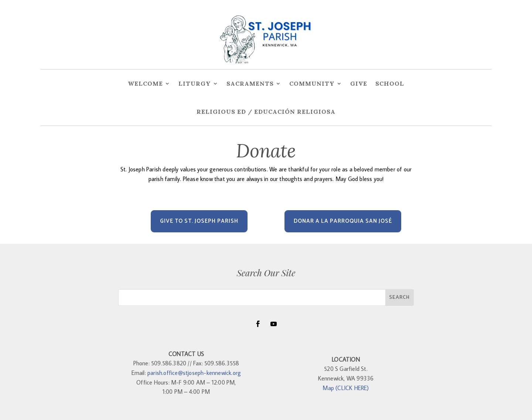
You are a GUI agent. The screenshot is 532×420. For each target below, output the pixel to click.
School (390, 83)
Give (359, 83)
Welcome (145, 83)
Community (312, 83)
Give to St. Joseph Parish (199, 221)
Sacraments (250, 83)
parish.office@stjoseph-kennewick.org (194, 373)
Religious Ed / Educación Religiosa (266, 112)
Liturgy (195, 83)
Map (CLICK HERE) (346, 388)
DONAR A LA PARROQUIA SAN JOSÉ (343, 221)
